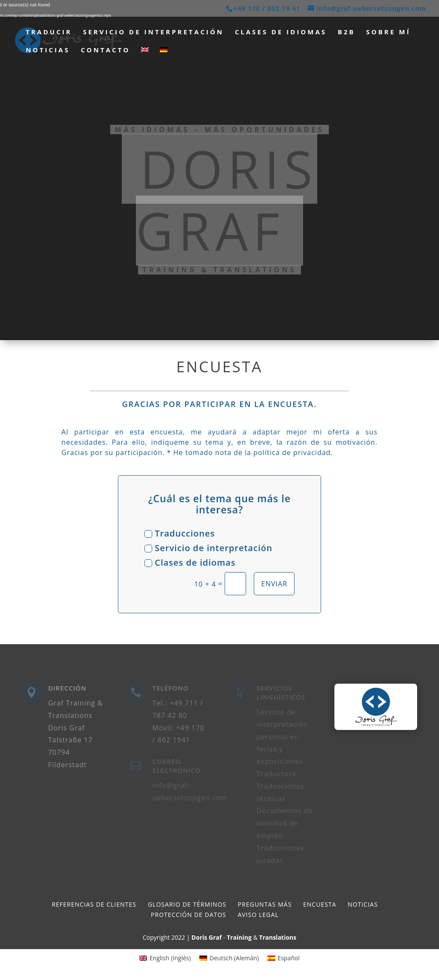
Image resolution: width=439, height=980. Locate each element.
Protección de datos (189, 915)
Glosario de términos (187, 904)
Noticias (48, 50)
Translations (278, 937)
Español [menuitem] (288, 958)
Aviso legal (258, 915)
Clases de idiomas (281, 32)
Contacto (106, 50)
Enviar (274, 584)
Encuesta (320, 904)
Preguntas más (265, 904)
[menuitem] (145, 56)
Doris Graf (207, 937)
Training (239, 937)
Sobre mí (388, 32)
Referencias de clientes (94, 904)
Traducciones (180, 533)
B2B (347, 32)
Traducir (49, 32)
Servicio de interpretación (153, 32)
